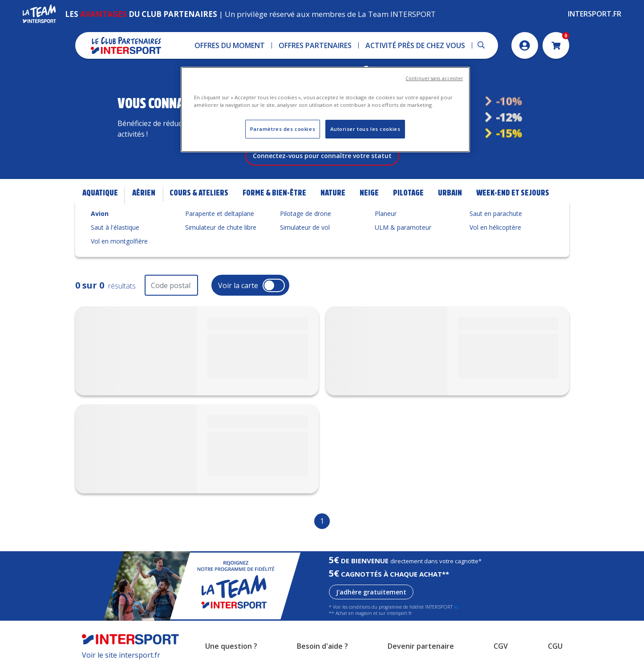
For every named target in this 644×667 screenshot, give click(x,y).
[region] (325, 110)
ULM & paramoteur (403, 227)
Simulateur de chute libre (221, 227)
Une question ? (231, 646)
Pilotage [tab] (408, 193)
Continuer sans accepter (434, 78)
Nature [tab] (333, 193)
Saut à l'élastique (115, 227)
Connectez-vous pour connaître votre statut (322, 156)
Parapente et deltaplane (220, 214)
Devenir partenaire (421, 646)
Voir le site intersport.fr (121, 655)
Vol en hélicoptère (495, 227)
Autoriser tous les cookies (365, 129)
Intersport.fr (595, 14)
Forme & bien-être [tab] (274, 193)
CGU (555, 646)
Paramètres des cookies (283, 129)
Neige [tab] (369, 193)
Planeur (386, 214)
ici (456, 607)
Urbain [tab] (450, 193)
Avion (100, 214)
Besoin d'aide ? (322, 646)
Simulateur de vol (305, 227)
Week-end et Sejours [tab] (513, 193)
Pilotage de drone (306, 214)
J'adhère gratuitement (371, 592)
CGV (501, 646)
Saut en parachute (496, 214)
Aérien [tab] (144, 193)
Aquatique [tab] (100, 193)
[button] (230, 45)
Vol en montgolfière (119, 241)
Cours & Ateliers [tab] (199, 193)
